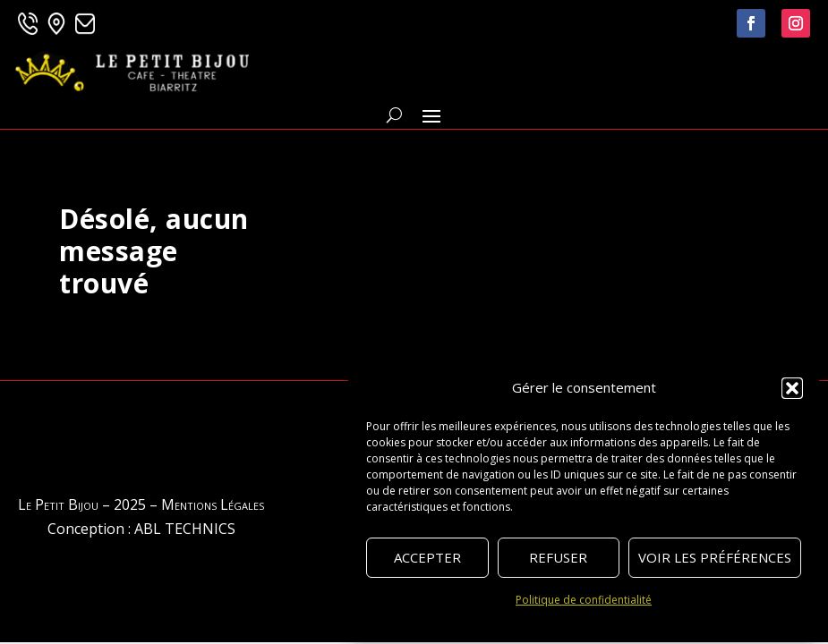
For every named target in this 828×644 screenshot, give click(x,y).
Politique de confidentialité (584, 600)
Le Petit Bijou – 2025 (82, 504)
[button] (792, 388)
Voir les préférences (715, 557)
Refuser (558, 557)
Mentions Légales (213, 504)
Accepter (427, 557)
